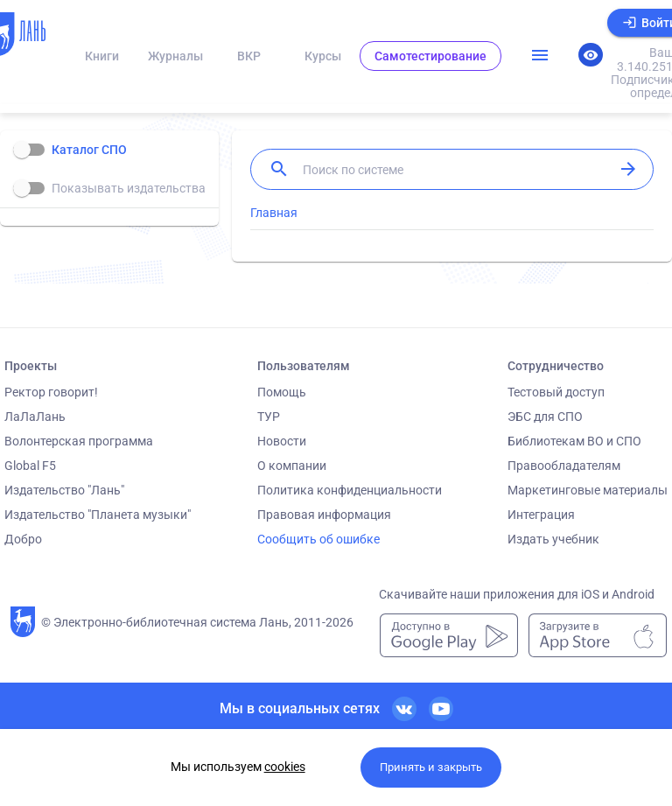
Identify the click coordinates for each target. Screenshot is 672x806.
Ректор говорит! (51, 392)
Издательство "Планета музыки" (98, 515)
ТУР (269, 417)
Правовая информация (324, 515)
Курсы (323, 56)
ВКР (249, 56)
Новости (282, 441)
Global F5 (30, 466)
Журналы (175, 56)
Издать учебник (553, 539)
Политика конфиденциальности (350, 490)
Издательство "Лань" (64, 490)
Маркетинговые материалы (588, 490)
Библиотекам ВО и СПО (574, 441)
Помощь (282, 392)
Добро (23, 539)
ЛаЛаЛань (35, 417)
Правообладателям (564, 466)
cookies (285, 767)
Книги (102, 56)
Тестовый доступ (556, 392)
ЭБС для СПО (545, 417)
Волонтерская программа (79, 441)
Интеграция (541, 515)
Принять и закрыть (431, 767)
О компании (292, 466)
